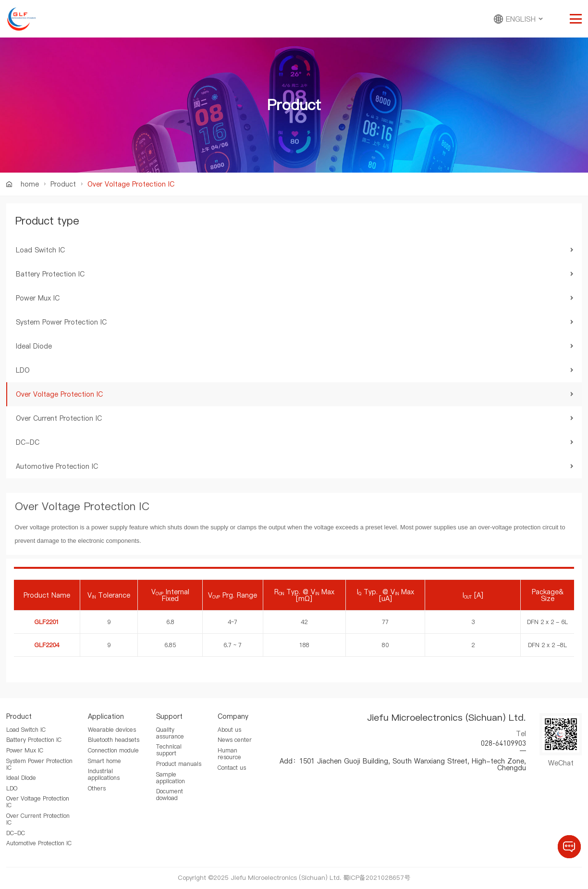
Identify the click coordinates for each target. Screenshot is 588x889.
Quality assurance (170, 733)
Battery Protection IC (34, 740)
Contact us (232, 768)
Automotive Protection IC (39, 843)
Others (97, 788)
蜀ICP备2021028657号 (377, 877)
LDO (12, 788)
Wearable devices (112, 730)
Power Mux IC (25, 750)
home (30, 184)
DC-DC (16, 833)
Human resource (229, 754)
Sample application (171, 778)
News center (235, 740)
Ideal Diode (21, 778)
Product (63, 184)
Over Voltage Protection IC (38, 802)
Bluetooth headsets (114, 740)
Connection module (113, 750)
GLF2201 (47, 622)
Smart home (104, 761)
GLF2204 (47, 645)
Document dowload (170, 795)
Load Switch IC (26, 730)
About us (229, 730)
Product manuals (179, 764)
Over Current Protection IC (38, 819)
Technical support (169, 750)
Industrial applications (104, 774)
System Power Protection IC (39, 764)
